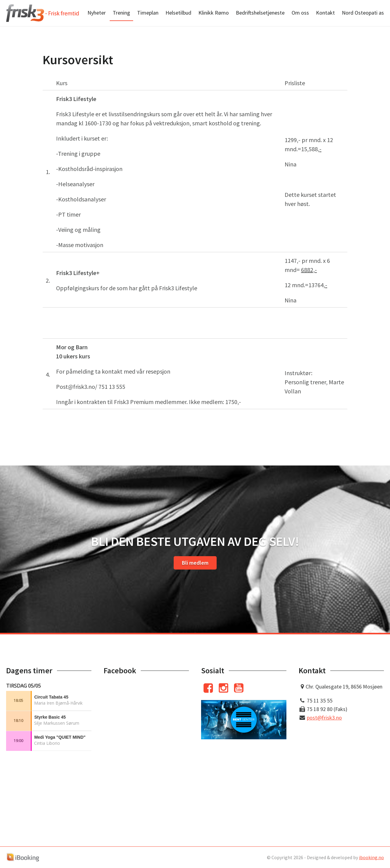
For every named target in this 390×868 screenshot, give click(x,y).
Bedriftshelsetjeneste (260, 13)
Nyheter (97, 13)
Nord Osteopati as (363, 13)
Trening (121, 13)
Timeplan (148, 13)
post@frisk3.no (324, 718)
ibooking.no (371, 857)
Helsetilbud (178, 13)
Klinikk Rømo (214, 13)
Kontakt (325, 13)
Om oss (300, 13)
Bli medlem (195, 563)
